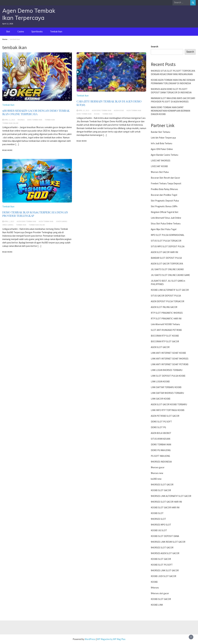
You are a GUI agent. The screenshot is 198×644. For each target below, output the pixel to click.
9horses (21, 120)
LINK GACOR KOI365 (161, 399)
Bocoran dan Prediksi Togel (164, 195)
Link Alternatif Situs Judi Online (166, 218)
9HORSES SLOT (158, 519)
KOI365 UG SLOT (159, 530)
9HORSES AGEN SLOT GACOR (165, 553)
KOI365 (154, 582)
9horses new (157, 473)
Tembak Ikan (56, 31)
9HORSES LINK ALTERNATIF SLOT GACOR (171, 496)
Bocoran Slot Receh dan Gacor (165, 178)
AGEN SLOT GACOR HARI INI (164, 252)
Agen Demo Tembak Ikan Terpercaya (29, 14)
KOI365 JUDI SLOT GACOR (164, 576)
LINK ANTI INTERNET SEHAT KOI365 (168, 353)
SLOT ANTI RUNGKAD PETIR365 (166, 330)
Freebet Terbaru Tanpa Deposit (166, 183)
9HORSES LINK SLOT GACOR (165, 570)
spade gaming (8, 225)
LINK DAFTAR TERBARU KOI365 (166, 387)
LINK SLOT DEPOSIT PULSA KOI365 (168, 376)
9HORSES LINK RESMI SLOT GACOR (168, 542)
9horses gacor (158, 467)
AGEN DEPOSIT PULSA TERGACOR (168, 301)
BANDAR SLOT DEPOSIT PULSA (166, 258)
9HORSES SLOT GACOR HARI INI (166, 502)
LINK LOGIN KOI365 (160, 381)
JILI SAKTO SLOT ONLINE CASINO (167, 269)
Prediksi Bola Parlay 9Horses (164, 189)
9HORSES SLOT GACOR (162, 485)
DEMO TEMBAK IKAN (161, 444)
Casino (21, 31)
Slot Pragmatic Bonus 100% (164, 206)
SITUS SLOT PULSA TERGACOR (166, 241)
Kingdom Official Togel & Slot (165, 212)
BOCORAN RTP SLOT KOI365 (165, 336)
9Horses (155, 588)
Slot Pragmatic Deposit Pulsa (165, 201)
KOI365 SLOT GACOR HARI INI (165, 507)
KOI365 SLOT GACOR (161, 490)
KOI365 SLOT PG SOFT (162, 565)
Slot (8, 31)
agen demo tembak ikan (102, 110)
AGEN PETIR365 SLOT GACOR (165, 416)
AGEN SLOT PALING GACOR (164, 307)
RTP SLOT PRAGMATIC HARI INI (166, 319)
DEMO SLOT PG (158, 427)
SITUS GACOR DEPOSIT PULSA (166, 296)
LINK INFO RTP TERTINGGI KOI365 (168, 410)
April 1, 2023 (9, 221)
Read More (7, 150)
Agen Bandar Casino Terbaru (165, 155)
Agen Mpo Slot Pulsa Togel (164, 229)
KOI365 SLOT (157, 513)
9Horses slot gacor (160, 593)
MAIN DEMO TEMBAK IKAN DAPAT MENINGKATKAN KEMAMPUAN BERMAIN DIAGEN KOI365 (170, 111)
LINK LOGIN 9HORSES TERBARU (167, 370)
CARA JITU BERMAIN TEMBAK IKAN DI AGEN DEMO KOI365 (109, 103)
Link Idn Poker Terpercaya (163, 138)
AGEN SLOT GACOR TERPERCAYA (167, 264)
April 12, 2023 (10, 120)
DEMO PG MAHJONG (161, 450)
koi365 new (156, 479)
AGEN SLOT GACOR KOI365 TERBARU (169, 404)
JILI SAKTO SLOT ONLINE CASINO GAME (170, 275)
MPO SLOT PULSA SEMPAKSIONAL (168, 235)
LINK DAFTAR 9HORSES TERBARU (167, 393)
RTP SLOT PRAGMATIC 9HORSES (167, 313)
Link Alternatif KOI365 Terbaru (165, 324)
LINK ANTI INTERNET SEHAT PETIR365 (170, 364)
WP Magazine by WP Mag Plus (111, 639)
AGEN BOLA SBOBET (161, 433)
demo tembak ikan (35, 120)
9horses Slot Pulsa (160, 172)
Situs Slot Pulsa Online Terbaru (166, 224)
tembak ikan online (10, 123)
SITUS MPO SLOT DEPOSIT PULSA (168, 246)
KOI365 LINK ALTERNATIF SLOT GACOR (170, 290)
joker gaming (62, 221)
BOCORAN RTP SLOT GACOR (165, 341)
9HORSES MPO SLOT (161, 525)
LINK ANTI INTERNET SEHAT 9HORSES (170, 359)
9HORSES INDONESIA (161, 462)
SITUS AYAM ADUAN (160, 439)
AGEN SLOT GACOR (160, 347)
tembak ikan (50, 120)
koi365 (97, 114)
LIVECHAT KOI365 (159, 166)
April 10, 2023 (84, 110)
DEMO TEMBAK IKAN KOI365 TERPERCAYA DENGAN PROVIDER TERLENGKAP (35, 214)
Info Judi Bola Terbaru (161, 143)
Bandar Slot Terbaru (160, 132)
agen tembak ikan (134, 110)
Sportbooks (37, 31)
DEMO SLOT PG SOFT (161, 422)
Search (155, 46)
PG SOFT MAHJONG (160, 456)
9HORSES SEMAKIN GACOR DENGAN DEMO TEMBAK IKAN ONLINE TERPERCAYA (36, 112)
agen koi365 (119, 110)
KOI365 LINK (157, 605)
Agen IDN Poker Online (162, 149)
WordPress (90, 639)
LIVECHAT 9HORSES (161, 161)
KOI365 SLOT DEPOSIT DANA (165, 536)
